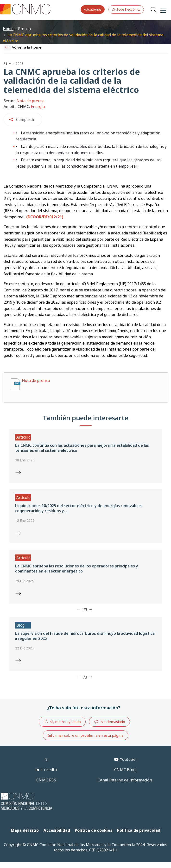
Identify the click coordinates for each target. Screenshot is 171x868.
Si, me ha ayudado (62, 721)
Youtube (128, 759)
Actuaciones (93, 9)
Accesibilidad (57, 830)
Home (8, 29)
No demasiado (109, 722)
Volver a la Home (27, 47)
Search (153, 10)
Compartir (25, 120)
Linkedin (49, 770)
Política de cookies (94, 830)
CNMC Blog (125, 770)
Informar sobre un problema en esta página (85, 735)
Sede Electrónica (126, 9)
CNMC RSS (46, 780)
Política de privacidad (139, 830)
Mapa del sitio (25, 830)
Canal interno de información (125, 780)
